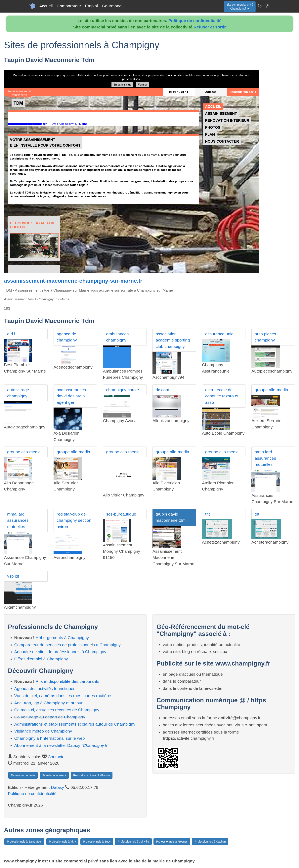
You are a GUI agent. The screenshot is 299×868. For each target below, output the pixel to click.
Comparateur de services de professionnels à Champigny (68, 645)
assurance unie (219, 334)
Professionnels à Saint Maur (24, 842)
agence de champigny (67, 337)
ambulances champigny (117, 337)
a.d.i (11, 334)
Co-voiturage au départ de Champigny (50, 717)
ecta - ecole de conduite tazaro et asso (222, 396)
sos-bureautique (121, 514)
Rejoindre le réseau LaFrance (92, 775)
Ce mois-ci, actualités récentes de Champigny (57, 710)
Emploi (91, 6)
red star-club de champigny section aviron (74, 520)
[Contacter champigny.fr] (268, 6)
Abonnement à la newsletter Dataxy (62, 745)
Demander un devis (23, 775)
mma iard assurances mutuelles (265, 458)
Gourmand (112, 6)
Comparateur (69, 6)
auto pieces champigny (265, 337)
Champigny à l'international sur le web (50, 738)
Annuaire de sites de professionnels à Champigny (60, 652)
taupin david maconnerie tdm (171, 517)
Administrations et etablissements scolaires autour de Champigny (75, 724)
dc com (162, 390)
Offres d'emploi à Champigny (41, 659)
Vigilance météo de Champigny (43, 731)
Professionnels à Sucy (97, 842)
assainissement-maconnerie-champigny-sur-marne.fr (73, 281)
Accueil (46, 6)
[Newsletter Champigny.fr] (260, 6)
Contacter (57, 757)
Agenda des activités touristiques (45, 688)
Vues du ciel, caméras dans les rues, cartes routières (63, 696)
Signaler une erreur (54, 775)
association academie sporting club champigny (173, 340)
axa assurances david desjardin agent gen (71, 396)
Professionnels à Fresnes (172, 842)
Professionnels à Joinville (133, 842)
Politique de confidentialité (195, 21)
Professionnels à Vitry (62, 842)
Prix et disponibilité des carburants (67, 681)
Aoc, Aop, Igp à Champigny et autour (48, 703)
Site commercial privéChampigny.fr (240, 7)
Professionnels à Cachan (210, 842)
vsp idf (13, 576)
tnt (208, 514)
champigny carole (123, 390)
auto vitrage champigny (18, 393)
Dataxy (57, 787)
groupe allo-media (271, 390)
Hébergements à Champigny (62, 638)
